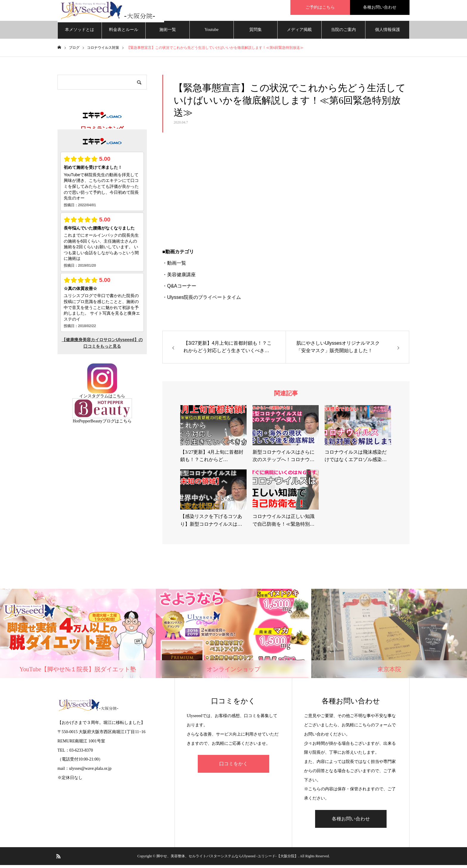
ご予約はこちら (320, 7)
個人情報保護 (387, 33)
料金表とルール (124, 33)
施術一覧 (168, 33)
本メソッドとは (80, 33)
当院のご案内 (343, 33)
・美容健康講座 (179, 278)
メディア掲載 (299, 33)
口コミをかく (233, 767)
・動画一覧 (174, 266)
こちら (119, 399)
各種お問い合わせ (380, 7)
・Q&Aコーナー (179, 289)
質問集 (256, 33)
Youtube (212, 33)
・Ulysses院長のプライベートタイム (202, 300)
